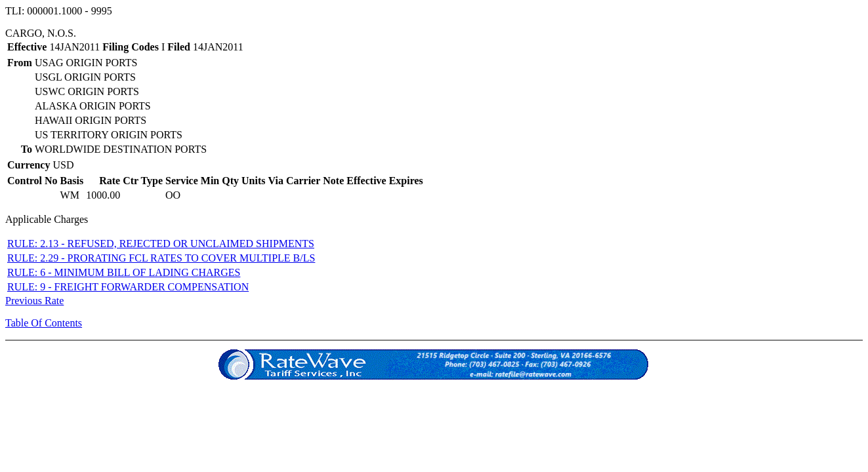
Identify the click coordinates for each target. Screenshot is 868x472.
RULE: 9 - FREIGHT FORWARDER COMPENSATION (128, 287)
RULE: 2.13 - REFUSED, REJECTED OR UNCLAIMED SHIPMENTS (161, 244)
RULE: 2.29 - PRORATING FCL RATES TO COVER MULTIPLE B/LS (161, 258)
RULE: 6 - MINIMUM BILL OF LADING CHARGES (124, 272)
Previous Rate (34, 301)
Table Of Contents (44, 323)
